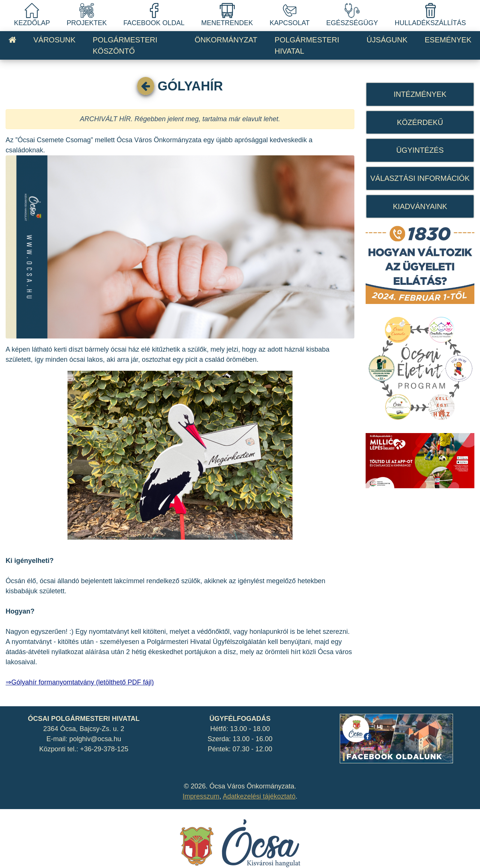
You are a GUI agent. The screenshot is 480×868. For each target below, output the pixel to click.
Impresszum (201, 796)
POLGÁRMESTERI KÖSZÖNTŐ (125, 45)
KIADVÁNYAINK (420, 206)
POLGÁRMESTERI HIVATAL (307, 45)
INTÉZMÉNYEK (420, 94)
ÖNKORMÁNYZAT (226, 40)
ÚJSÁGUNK (387, 40)
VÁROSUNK (54, 40)
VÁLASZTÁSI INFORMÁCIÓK (420, 178)
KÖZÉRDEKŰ (420, 122)
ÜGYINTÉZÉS (420, 150)
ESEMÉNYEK (448, 40)
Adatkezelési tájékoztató (259, 796)
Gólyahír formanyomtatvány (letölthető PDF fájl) (82, 682)
